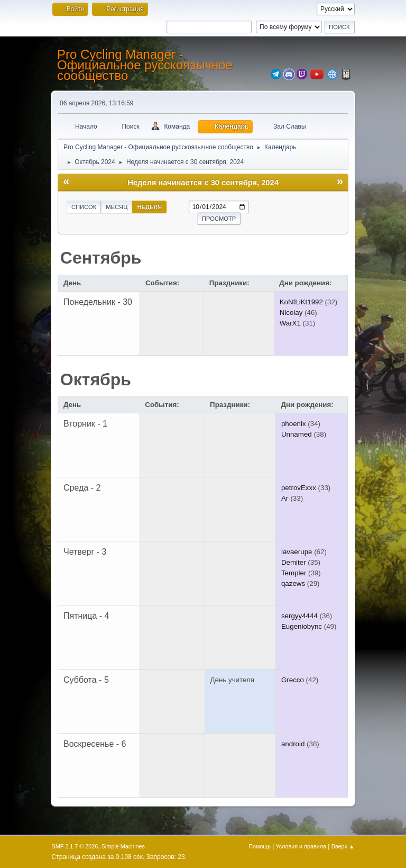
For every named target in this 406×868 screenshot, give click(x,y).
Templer (294, 573)
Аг (285, 498)
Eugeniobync (302, 626)
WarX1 (290, 323)
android (293, 744)
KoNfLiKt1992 (301, 302)
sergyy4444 (299, 616)
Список (84, 207)
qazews (293, 584)
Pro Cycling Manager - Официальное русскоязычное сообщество (145, 65)
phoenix (294, 424)
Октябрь (96, 379)
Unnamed (297, 434)
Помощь (260, 846)
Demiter (294, 562)
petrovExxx (299, 488)
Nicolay (291, 313)
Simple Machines (123, 846)
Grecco (293, 680)
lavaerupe (297, 552)
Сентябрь (101, 258)
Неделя (149, 207)
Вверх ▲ (343, 846)
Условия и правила (301, 846)
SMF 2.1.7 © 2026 (75, 846)
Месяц (117, 207)
